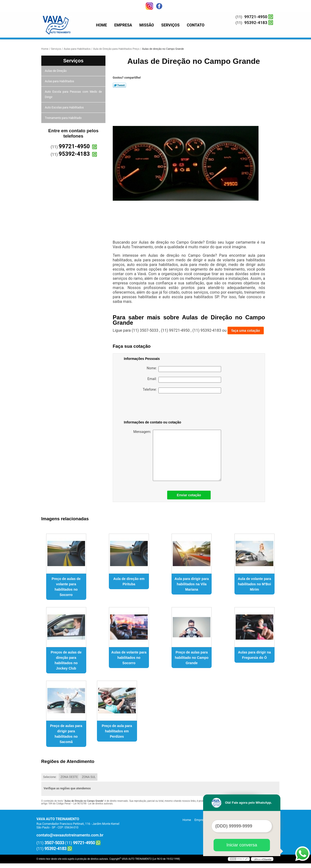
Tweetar (119, 85)
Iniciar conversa (242, 845)
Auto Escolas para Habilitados (65, 107)
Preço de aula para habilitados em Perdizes (117, 731)
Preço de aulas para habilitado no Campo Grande (192, 658)
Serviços (170, 25)
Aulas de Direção (56, 71)
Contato (196, 25)
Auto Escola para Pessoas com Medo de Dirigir (73, 94)
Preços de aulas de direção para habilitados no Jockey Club (66, 660)
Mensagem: (177, 455)
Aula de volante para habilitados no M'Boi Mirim (255, 584)
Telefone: (182, 390)
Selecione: (50, 777)
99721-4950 (256, 17)
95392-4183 (256, 23)
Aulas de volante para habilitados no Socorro (129, 658)
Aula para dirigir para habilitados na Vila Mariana (192, 584)
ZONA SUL (89, 777)
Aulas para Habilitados (60, 81)
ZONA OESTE (69, 777)
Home (101, 25)
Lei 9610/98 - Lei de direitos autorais (93, 804)
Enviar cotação (189, 495)
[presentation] (155, 408)
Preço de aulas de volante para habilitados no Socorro (66, 587)
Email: (184, 380)
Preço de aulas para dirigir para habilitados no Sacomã (66, 734)
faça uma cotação (246, 331)
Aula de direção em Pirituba (129, 581)
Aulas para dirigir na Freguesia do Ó (254, 655)
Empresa (123, 25)
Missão (147, 25)
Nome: (184, 369)
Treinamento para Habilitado (64, 118)
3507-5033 (54, 843)
